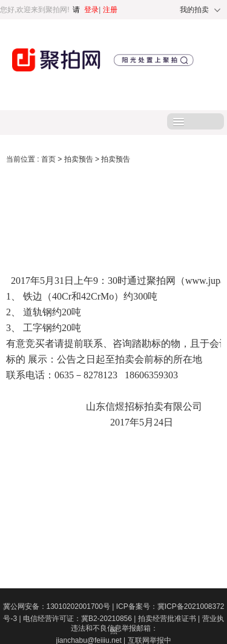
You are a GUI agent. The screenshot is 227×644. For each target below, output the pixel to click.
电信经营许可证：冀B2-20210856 (81, 619)
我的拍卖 (194, 10)
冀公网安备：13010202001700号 (60, 606)
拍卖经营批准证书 (170, 619)
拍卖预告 (80, 159)
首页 (49, 159)
